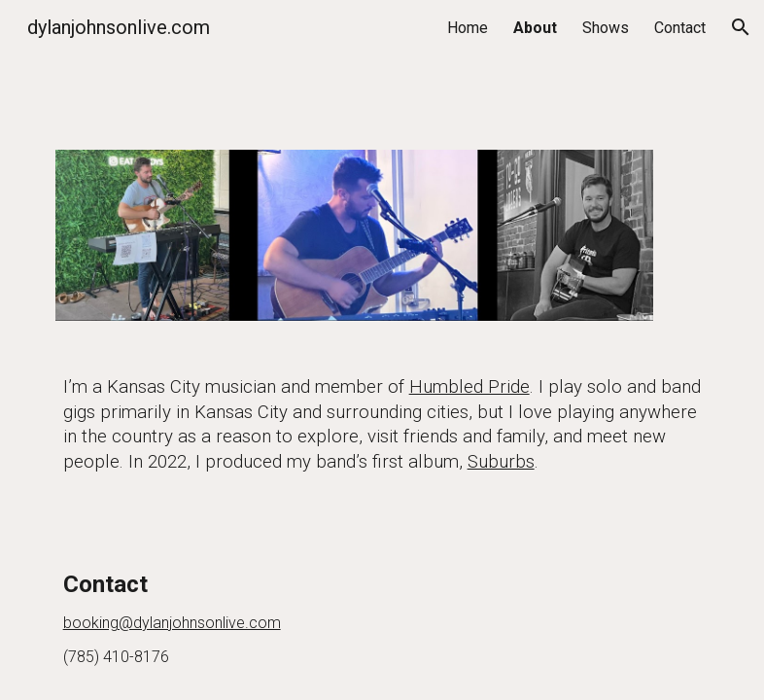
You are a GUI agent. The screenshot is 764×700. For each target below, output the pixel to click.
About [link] (535, 28)
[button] (741, 27)
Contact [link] (680, 28)
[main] (382, 425)
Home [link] (468, 28)
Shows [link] (606, 28)
